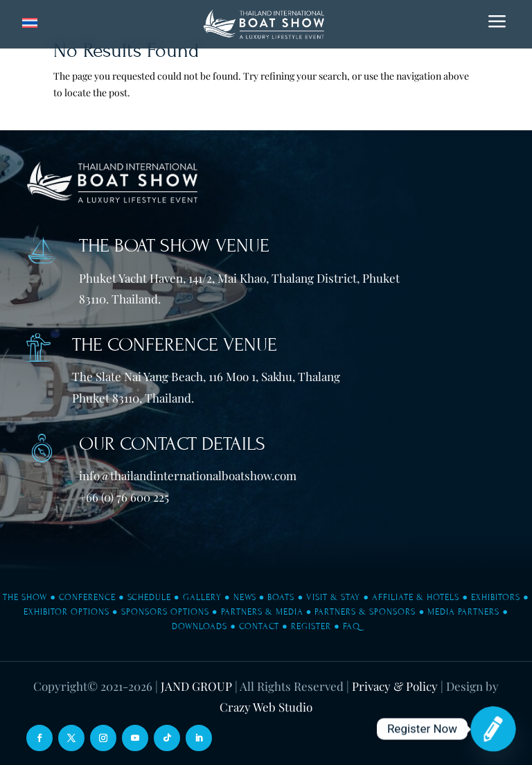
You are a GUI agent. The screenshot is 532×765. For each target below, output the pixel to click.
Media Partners (463, 612)
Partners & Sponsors (365, 612)
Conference (87, 597)
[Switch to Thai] (30, 23)
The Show (25, 597)
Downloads (199, 626)
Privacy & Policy (395, 686)
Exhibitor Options (66, 612)
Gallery (202, 597)
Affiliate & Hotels (416, 597)
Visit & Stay (333, 597)
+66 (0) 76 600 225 (124, 497)
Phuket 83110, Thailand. (133, 398)
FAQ (352, 626)
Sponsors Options (165, 612)
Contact (259, 626)
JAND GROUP (196, 686)
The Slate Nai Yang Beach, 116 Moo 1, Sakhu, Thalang (206, 376)
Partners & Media (262, 612)
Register (311, 626)
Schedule (149, 597)
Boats (281, 597)
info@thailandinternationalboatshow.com (188, 475)
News (245, 597)
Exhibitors (496, 597)
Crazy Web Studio (266, 707)
